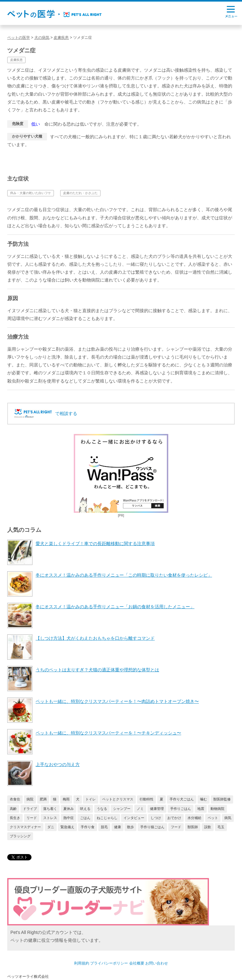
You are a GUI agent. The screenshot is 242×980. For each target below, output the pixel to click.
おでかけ (174, 818)
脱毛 (104, 827)
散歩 (130, 827)
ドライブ (30, 809)
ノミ (140, 809)
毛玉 (221, 827)
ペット (213, 818)
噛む (204, 799)
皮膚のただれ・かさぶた (80, 193)
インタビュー (134, 818)
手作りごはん (181, 809)
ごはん (85, 818)
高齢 (13, 809)
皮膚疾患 (16, 60)
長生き (15, 818)
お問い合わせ (157, 963)
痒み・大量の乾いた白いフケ (31, 193)
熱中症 (69, 818)
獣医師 (193, 827)
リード (32, 818)
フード (176, 827)
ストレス (50, 818)
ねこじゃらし (107, 818)
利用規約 (82, 963)
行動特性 (147, 799)
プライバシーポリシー (109, 963)
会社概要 (137, 963)
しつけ (156, 818)
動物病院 (217, 809)
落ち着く (50, 809)
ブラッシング (20, 836)
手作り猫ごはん (152, 827)
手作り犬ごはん (182, 799)
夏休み (69, 809)
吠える (85, 809)
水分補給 (194, 818)
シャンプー (122, 809)
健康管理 (157, 809)
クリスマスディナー (25, 827)
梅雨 (66, 799)
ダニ (51, 827)
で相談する (66, 413)
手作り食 (88, 827)
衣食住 (15, 799)
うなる (102, 809)
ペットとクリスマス (118, 799)
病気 (228, 818)
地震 (201, 809)
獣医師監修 (222, 799)
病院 (30, 799)
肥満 (43, 799)
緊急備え (67, 827)
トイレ (91, 799)
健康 (118, 827)
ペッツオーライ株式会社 (28, 977)
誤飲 (208, 827)
